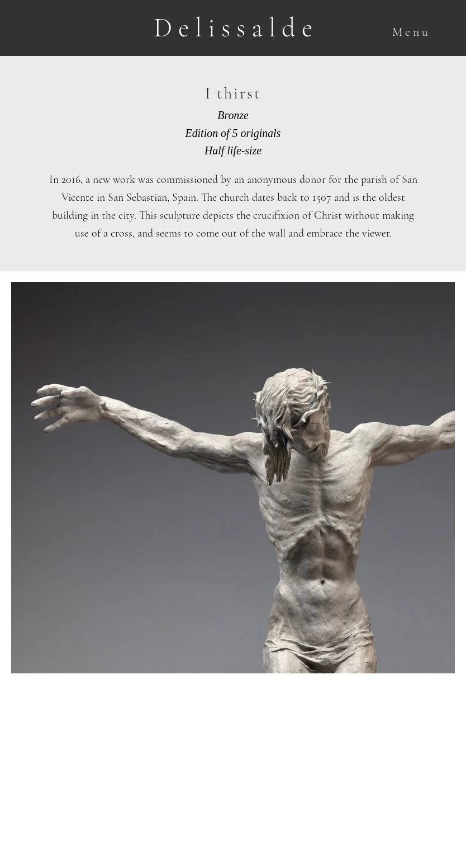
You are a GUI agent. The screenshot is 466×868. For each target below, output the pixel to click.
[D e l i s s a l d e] (233, 28)
